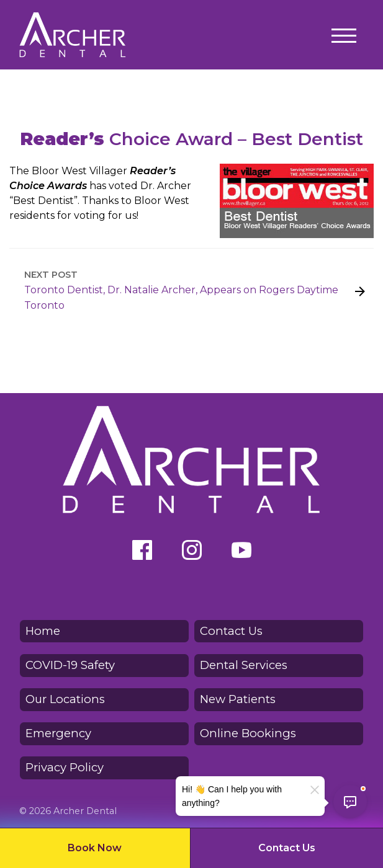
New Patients (238, 699)
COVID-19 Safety (70, 665)
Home (43, 631)
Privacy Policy (65, 767)
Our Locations (65, 699)
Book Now (95, 848)
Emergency (58, 733)
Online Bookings (248, 733)
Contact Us (287, 848)
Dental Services (244, 665)
